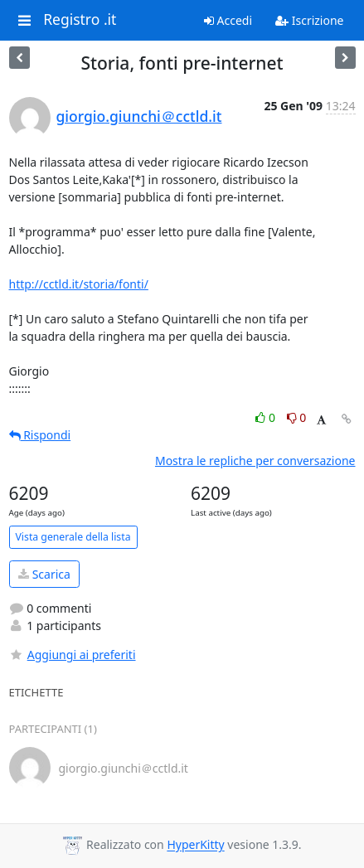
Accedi (228, 20)
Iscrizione (309, 20)
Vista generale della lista (73, 537)
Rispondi (40, 435)
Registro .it (80, 20)
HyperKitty (195, 845)
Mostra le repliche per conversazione (255, 461)
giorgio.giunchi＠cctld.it (139, 116)
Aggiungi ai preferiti (73, 655)
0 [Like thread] (267, 417)
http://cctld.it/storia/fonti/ (79, 284)
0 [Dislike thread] (297, 417)
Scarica (44, 574)
